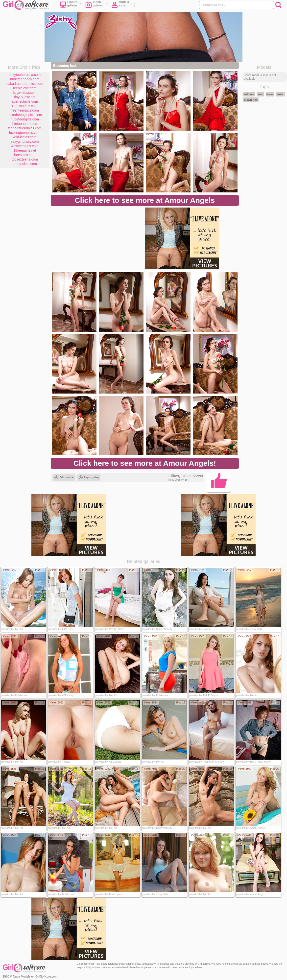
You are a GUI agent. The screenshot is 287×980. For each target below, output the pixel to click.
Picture (71, 5)
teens (270, 94)
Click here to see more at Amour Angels (145, 200)
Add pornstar (64, 477)
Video (97, 5)
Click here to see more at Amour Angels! (145, 463)
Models (122, 5)
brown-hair (251, 100)
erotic (280, 94)
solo (260, 94)
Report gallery (89, 477)
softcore (249, 94)
